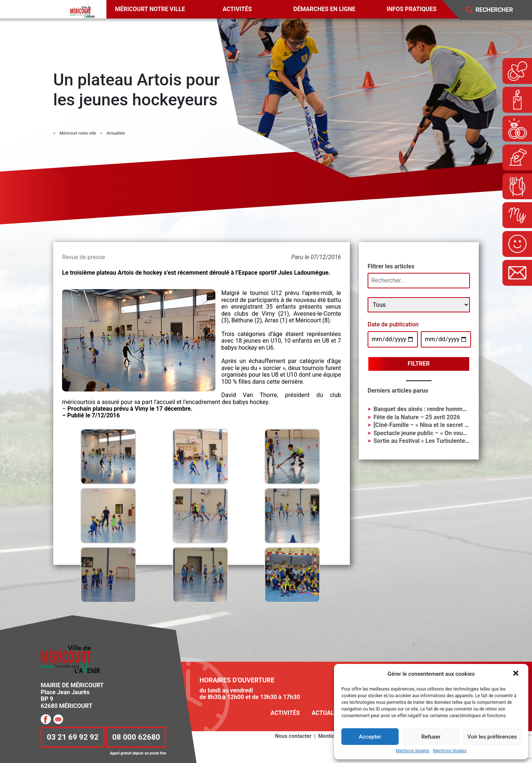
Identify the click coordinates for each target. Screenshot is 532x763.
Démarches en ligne (324, 9)
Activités (237, 9)
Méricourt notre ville (150, 9)
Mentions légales (412, 751)
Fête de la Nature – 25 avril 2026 (417, 417)
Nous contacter (293, 736)
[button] (516, 674)
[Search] (499, 10)
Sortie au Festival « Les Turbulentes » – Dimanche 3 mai (448, 441)
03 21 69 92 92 (73, 737)
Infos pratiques (412, 9)
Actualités (329, 713)
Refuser (431, 737)
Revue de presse (83, 257)
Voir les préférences (492, 737)
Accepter (370, 737)
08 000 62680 (136, 737)
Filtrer (419, 364)
